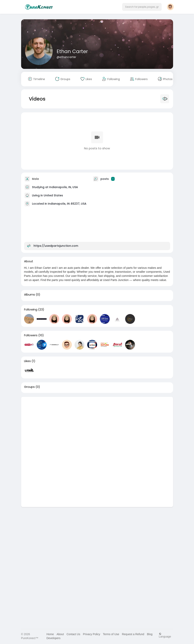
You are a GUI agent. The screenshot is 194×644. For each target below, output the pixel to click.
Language (165, 635)
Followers (31, 335)
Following (31, 310)
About (60, 634)
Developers (53, 638)
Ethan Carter (72, 51)
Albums (30, 295)
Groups (29, 387)
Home (50, 634)
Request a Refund (133, 634)
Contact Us (73, 634)
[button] (142, 7)
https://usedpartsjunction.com (56, 246)
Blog (150, 634)
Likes (27, 361)
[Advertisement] (97, 424)
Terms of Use (111, 634)
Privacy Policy (91, 634)
